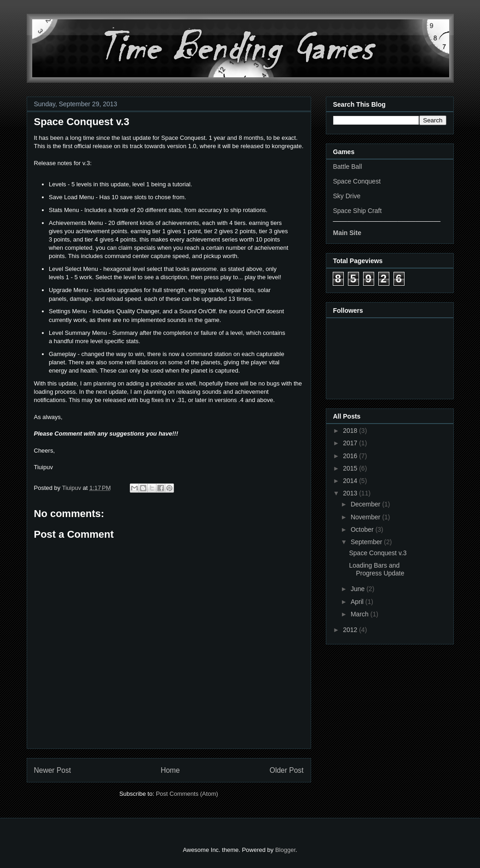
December (366, 504)
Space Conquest (357, 181)
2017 (351, 443)
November (366, 517)
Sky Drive (347, 196)
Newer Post (53, 770)
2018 (351, 431)
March (361, 614)
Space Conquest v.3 (378, 553)
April (358, 602)
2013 (351, 493)
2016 (351, 456)
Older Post (287, 770)
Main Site (347, 233)
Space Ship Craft (358, 211)
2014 (351, 481)
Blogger (285, 850)
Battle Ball (348, 167)
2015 (351, 468)
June (359, 589)
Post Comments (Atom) (187, 794)
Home (170, 770)
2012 (351, 630)
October (363, 529)
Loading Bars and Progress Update (376, 569)
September (367, 542)
